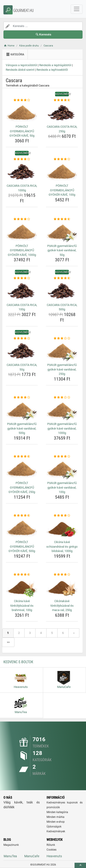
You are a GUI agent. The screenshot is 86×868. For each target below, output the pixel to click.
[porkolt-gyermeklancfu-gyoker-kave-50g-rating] (22, 100)
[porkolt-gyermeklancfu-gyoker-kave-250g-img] (22, 469)
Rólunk (51, 845)
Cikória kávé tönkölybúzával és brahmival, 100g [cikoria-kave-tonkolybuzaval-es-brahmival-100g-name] (22, 606)
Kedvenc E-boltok (18, 662)
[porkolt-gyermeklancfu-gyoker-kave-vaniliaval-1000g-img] (62, 410)
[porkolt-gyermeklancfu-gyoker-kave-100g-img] (62, 172)
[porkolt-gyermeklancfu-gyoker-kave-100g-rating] (62, 159)
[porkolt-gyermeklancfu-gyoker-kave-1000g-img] (22, 232)
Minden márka (55, 817)
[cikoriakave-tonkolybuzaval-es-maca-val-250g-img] (62, 587)
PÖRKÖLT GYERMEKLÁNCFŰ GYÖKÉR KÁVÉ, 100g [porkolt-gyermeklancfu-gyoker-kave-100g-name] (62, 190)
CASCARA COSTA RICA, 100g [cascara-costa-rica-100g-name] (22, 307)
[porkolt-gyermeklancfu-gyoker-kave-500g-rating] (22, 516)
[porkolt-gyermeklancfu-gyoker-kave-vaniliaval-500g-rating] (22, 397)
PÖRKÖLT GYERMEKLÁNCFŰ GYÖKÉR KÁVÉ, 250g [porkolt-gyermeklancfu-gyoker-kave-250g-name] (22, 487)
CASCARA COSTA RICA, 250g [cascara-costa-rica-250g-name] (62, 129)
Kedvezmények (56, 831)
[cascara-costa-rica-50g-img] (22, 351)
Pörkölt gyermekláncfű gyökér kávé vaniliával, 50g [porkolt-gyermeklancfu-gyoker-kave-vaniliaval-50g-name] (62, 250)
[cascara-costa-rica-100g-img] (22, 291)
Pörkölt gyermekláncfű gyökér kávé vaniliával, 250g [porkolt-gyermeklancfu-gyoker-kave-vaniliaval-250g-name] (62, 369)
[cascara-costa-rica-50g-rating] (22, 338)
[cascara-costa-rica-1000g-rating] (22, 159)
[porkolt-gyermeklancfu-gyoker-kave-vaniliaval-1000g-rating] (62, 397)
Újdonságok (54, 827)
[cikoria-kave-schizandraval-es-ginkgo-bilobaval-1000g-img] (62, 528)
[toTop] (80, 865)
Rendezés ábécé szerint (20, 70)
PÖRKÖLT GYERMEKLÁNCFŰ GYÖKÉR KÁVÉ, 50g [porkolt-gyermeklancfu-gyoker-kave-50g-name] (22, 131)
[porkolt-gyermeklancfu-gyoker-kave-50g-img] (22, 113)
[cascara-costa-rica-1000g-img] (22, 172)
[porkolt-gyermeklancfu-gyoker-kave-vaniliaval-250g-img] (62, 351)
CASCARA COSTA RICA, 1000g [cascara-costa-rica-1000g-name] (22, 188)
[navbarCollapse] (77, 9)
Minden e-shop (56, 822)
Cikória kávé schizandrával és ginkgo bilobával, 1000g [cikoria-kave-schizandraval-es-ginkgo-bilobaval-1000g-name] (62, 546)
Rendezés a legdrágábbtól (55, 65)
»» (8, 642)
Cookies (51, 850)
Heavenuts (54, 856)
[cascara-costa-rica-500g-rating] (62, 278)
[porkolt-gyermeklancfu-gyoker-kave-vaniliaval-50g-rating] (62, 219)
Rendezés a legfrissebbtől (52, 70)
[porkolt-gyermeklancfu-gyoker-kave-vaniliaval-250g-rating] (62, 338)
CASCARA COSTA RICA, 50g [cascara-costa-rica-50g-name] (22, 367)
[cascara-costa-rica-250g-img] (62, 113)
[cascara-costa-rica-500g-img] (62, 291)
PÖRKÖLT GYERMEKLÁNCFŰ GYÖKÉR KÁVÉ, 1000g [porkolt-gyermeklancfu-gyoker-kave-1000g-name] (22, 250)
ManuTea (10, 856)
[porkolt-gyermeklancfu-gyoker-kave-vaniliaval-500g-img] (22, 410)
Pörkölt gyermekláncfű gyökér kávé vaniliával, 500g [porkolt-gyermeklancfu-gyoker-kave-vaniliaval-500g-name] (22, 428)
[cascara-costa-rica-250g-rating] (62, 100)
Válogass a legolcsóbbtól (21, 65)
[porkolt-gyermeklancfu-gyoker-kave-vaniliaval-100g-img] (62, 469)
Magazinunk (11, 845)
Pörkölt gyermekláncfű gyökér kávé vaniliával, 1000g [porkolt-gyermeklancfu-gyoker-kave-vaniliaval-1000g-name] (62, 428)
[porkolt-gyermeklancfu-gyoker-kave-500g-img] (22, 528)
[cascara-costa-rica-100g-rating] (22, 278)
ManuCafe (32, 856)
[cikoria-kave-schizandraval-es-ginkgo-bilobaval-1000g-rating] (62, 516)
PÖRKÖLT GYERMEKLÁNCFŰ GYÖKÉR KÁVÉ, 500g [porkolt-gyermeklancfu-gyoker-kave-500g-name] (22, 546)
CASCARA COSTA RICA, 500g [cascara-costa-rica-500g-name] (62, 307)
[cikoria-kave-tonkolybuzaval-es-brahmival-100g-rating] (22, 575)
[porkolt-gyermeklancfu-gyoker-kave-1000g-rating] (22, 219)
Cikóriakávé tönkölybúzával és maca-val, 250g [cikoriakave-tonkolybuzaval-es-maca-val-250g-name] (62, 606)
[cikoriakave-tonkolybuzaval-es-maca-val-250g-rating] (62, 575)
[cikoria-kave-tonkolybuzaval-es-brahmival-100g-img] (22, 587)
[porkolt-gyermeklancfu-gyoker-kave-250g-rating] (22, 457)
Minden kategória (57, 812)
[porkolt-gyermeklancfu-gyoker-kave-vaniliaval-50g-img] (62, 232)
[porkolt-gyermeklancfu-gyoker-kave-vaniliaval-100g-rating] (62, 457)
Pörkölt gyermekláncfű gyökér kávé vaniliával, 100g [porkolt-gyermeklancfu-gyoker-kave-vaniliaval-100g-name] (62, 487)
